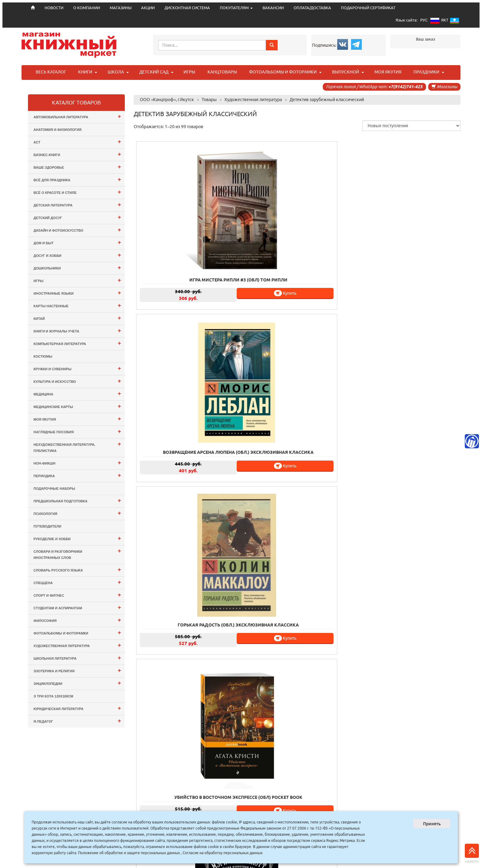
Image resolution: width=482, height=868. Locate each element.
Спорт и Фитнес (77, 595)
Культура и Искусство (77, 381)
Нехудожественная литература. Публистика (77, 447)
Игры (77, 280)
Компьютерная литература (77, 343)
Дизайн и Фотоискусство (77, 230)
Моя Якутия (77, 419)
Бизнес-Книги (77, 154)
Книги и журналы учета (77, 330)
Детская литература (77, 204)
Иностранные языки (77, 293)
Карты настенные (77, 305)
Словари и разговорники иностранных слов (77, 554)
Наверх (472, 854)
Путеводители (47, 526)
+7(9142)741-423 (405, 87)
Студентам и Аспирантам (77, 607)
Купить (193, 245)
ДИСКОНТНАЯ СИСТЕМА (187, 8)
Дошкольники (77, 267)
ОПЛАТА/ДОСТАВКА (312, 8)
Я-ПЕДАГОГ (77, 721)
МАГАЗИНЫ (121, 8)
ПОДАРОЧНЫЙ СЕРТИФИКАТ (368, 8)
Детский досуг (77, 217)
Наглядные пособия (77, 431)
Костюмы (43, 356)
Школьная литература (77, 658)
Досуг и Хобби (77, 255)
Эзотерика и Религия (77, 670)
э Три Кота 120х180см (53, 696)
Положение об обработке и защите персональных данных (129, 853)
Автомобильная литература (77, 116)
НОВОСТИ (168, 810)
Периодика (77, 475)
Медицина (77, 393)
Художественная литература (77, 645)
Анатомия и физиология (57, 130)
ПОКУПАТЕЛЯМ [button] (236, 8)
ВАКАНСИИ (273, 8)
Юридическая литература (77, 708)
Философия (77, 620)
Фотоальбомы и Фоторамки (77, 632)
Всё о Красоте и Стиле (77, 192)
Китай (77, 318)
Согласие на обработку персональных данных (223, 853)
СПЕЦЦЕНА (77, 582)
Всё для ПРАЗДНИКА (77, 179)
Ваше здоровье (77, 167)
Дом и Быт (77, 242)
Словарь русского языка (77, 570)
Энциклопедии (77, 683)
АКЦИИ (148, 8)
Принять (432, 824)
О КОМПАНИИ (87, 8)
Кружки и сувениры (77, 368)
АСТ (77, 141)
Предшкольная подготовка (77, 500)
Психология (77, 513)
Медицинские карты (77, 406)
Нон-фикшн (77, 463)
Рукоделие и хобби (77, 538)
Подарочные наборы (54, 489)
